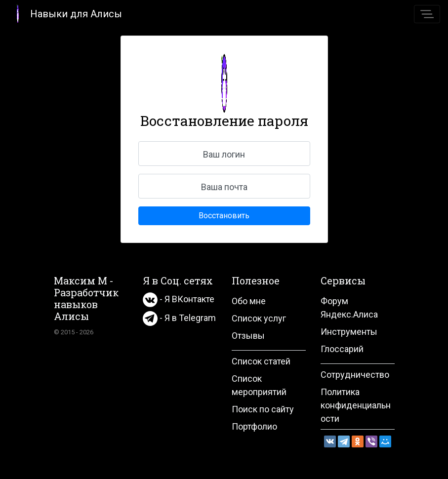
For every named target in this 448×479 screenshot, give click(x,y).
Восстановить (224, 216)
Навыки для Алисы (65, 13)
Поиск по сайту (263, 409)
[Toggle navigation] (427, 14)
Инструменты (349, 332)
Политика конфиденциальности (356, 405)
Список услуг (259, 318)
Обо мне (249, 301)
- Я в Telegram (179, 318)
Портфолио (254, 426)
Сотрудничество (355, 375)
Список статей (261, 361)
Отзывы (248, 336)
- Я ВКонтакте (179, 299)
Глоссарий (342, 349)
